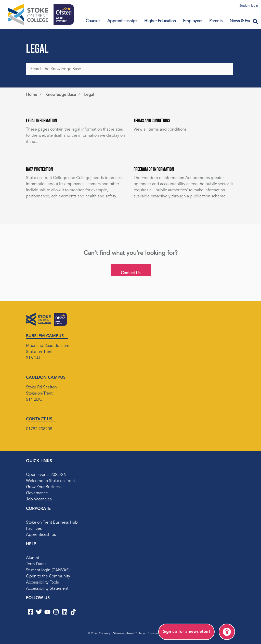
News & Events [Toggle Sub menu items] (243, 21)
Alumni (32, 558)
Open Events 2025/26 (46, 475)
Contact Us (131, 273)
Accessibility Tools (42, 583)
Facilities (34, 529)
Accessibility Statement (47, 589)
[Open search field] (255, 22)
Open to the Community (48, 576)
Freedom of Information (154, 169)
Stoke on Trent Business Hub (52, 523)
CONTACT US (39, 419)
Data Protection (40, 169)
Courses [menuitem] (93, 21)
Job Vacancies (39, 499)
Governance (37, 493)
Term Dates (36, 564)
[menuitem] (186, 632)
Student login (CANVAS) (48, 570)
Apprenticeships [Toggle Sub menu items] (122, 21)
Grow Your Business (44, 487)
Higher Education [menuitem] (160, 21)
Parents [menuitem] (216, 21)
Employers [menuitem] (193, 21)
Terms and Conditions (152, 120)
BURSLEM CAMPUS (45, 336)
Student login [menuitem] (249, 6)
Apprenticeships (41, 535)
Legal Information (42, 120)
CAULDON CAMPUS (46, 378)
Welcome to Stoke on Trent (50, 481)
